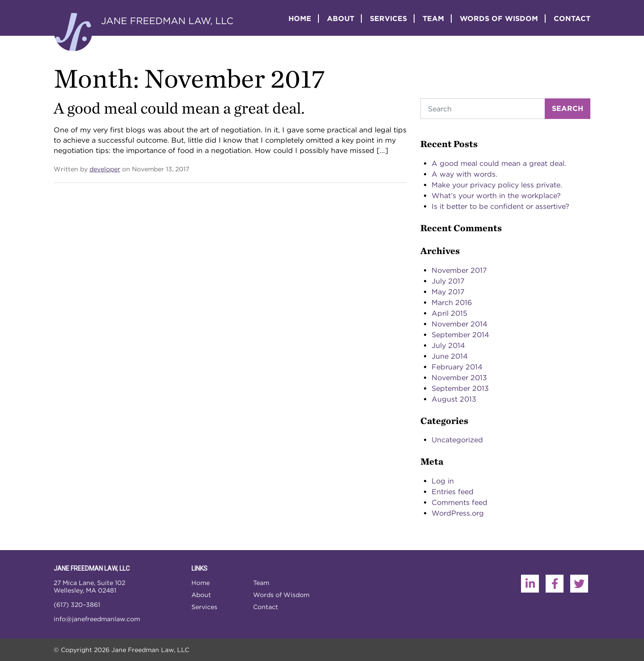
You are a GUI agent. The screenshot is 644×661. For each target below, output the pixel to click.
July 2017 (448, 281)
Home (300, 19)
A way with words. (464, 174)
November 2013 (459, 378)
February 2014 (457, 367)
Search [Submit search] (568, 108)
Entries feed (453, 492)
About (341, 19)
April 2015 (449, 313)
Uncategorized (457, 440)
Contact (572, 19)
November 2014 (460, 324)
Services (388, 19)
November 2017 (459, 270)
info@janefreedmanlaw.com (97, 619)
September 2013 (460, 388)
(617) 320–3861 (77, 605)
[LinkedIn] (530, 584)
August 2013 (454, 399)
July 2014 (448, 345)
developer (105, 169)
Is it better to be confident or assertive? (500, 206)
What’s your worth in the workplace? (496, 196)
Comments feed (460, 502)
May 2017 (448, 292)
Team (433, 19)
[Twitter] (579, 584)
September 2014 (460, 335)
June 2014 (450, 356)
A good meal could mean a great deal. (179, 108)
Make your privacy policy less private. (497, 185)
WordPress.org (458, 513)
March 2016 (452, 303)
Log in (443, 481)
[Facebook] (555, 584)
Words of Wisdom (499, 19)
